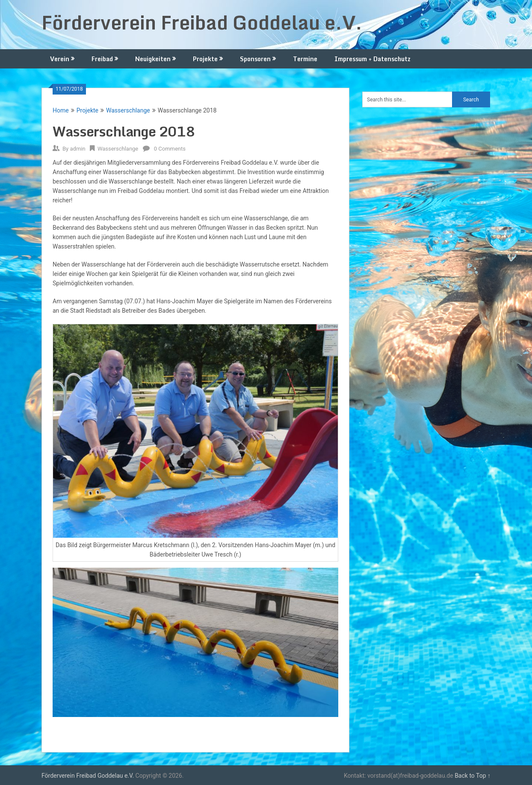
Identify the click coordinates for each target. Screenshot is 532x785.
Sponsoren (255, 59)
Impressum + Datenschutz (372, 59)
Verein (60, 59)
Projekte (205, 59)
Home (61, 110)
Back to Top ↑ (473, 776)
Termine (305, 59)
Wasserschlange (128, 110)
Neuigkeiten (153, 59)
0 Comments (170, 149)
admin (77, 149)
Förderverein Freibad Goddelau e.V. (202, 22)
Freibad (102, 59)
